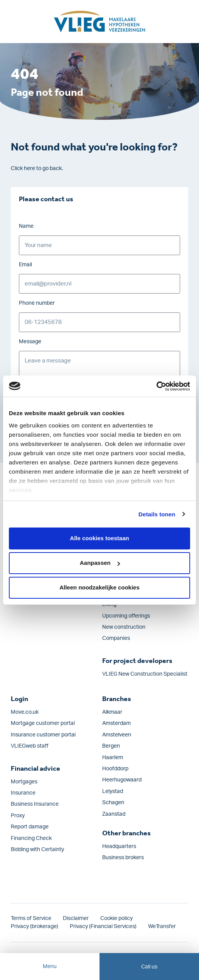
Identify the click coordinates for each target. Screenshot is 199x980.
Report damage (30, 827)
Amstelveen (117, 735)
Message (30, 342)
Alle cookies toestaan (99, 538)
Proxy (18, 816)
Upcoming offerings (126, 616)
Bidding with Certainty (37, 850)
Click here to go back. (37, 169)
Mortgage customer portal (43, 723)
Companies (116, 638)
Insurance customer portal (43, 735)
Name (26, 226)
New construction (124, 627)
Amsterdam (116, 723)
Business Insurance (35, 804)
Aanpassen (100, 563)
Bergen (111, 746)
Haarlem (113, 758)
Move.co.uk (25, 712)
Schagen (113, 803)
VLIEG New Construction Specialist (145, 674)
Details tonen (157, 514)
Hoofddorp (115, 769)
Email (25, 265)
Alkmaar (112, 712)
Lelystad (113, 791)
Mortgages (24, 782)
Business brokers (123, 858)
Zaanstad (114, 814)
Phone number (37, 303)
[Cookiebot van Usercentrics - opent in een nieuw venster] (156, 386)
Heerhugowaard (122, 780)
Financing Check (31, 838)
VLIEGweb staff (30, 746)
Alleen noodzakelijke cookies (99, 587)
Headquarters (119, 846)
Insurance (23, 793)
